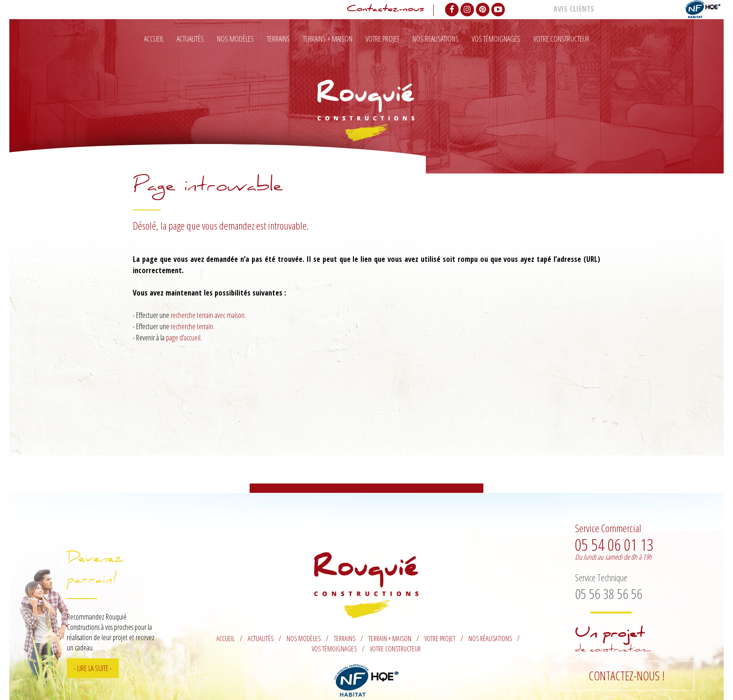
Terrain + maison (390, 639)
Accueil (154, 39)
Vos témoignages (496, 39)
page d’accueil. (184, 338)
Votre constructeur (561, 39)
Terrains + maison (328, 39)
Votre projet (382, 39)
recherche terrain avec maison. (208, 315)
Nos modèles (235, 39)
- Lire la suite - (93, 668)
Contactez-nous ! (627, 676)
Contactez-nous (385, 10)
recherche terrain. (193, 326)
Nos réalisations (435, 39)
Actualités (190, 39)
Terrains (278, 39)
